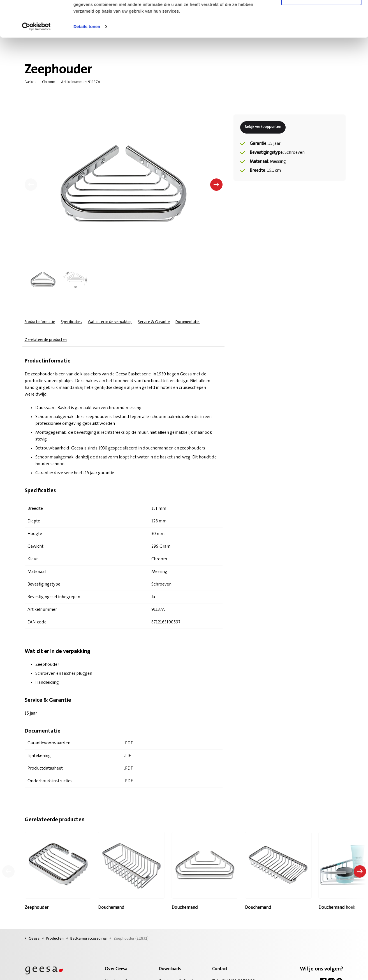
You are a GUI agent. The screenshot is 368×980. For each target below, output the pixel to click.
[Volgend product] (360, 871)
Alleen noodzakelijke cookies (321, 33)
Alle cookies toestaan (321, 15)
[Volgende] (216, 185)
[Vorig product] (8, 871)
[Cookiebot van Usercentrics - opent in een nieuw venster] (36, 63)
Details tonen (87, 63)
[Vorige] (31, 185)
